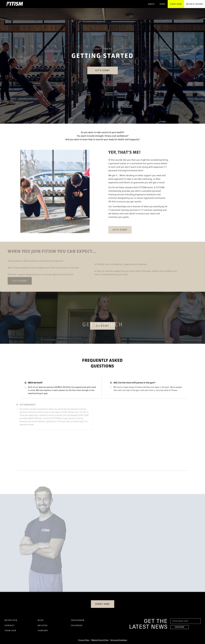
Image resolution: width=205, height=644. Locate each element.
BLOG (41, 620)
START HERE (176, 4)
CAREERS (43, 631)
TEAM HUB (10, 631)
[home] (15, 4)
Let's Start (102, 70)
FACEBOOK (77, 626)
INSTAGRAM (78, 620)
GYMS (162, 4)
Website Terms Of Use (100, 640)
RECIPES (43, 626)
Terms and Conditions (119, 640)
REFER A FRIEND (195, 4)
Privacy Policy (84, 640)
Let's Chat (103, 328)
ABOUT (151, 4)
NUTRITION (11, 620)
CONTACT (10, 626)
